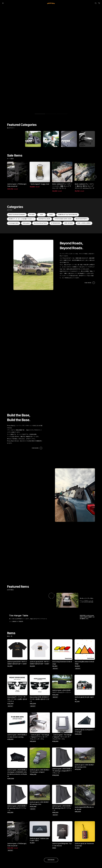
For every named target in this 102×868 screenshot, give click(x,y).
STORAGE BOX (56, 164)
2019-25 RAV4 (69, 164)
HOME (21, 815)
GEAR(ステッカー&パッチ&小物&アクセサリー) (21, 160)
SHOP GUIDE (23, 820)
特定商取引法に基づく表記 (38, 818)
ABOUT (21, 817)
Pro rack (32, 156)
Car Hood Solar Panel (40, 164)
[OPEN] (96, 3)
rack (41, 156)
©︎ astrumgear (10, 864)
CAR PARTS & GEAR (44, 160)
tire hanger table (14, 164)
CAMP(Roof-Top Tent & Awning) (68, 156)
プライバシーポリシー (37, 815)
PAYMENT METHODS (25, 822)
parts (51, 156)
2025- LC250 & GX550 (84, 164)
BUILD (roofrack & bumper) (17, 156)
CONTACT (22, 824)
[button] (95, 116)
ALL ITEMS (10, 815)
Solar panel (26, 164)
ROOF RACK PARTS (81, 160)
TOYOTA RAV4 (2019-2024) (63, 160)
